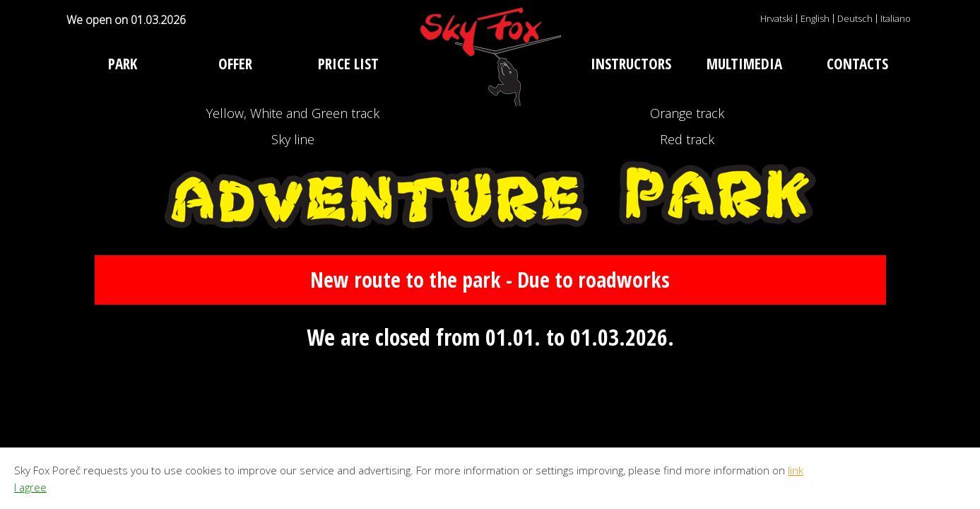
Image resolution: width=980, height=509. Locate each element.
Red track (687, 215)
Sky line (293, 215)
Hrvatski (777, 18)
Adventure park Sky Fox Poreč (490, 57)
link (796, 470)
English (815, 18)
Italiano (896, 18)
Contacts (857, 64)
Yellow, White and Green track (293, 138)
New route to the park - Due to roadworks (490, 382)
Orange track (687, 138)
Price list (348, 64)
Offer (235, 64)
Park (123, 64)
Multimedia (744, 64)
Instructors (631, 64)
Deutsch (855, 18)
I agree (30, 487)
